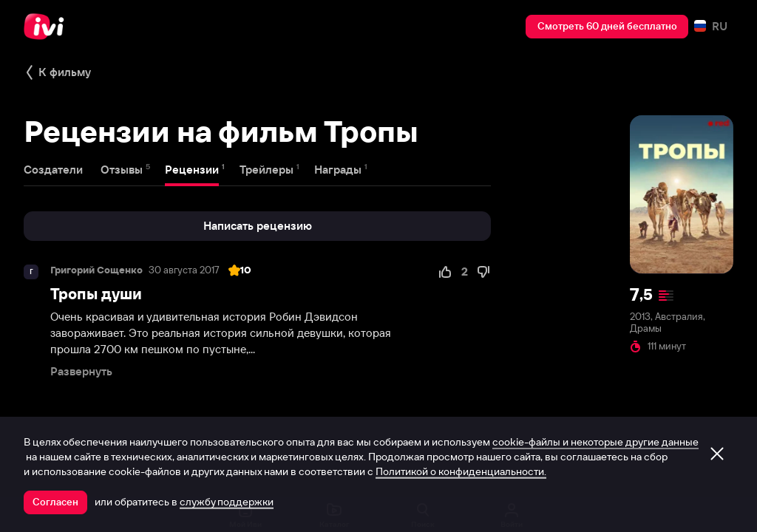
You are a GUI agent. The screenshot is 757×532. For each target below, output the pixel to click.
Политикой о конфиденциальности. (461, 471)
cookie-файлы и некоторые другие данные (595, 442)
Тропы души (96, 294)
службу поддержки (227, 502)
